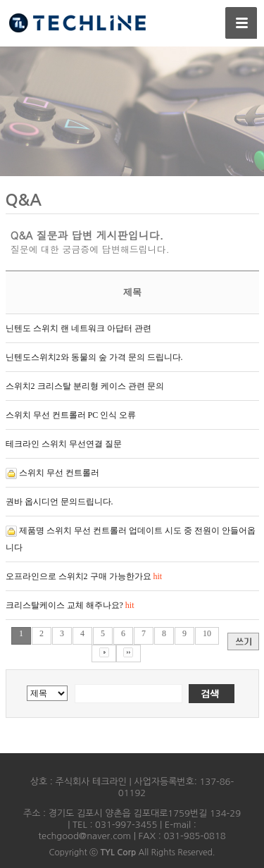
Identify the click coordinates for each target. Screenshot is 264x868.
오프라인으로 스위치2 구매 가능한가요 (84, 576)
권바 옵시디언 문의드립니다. (59, 502)
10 (207, 633)
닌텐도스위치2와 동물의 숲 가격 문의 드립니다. (94, 357)
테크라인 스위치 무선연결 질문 (64, 444)
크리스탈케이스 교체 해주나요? (70, 605)
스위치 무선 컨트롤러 (59, 473)
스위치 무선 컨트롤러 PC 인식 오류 (71, 415)
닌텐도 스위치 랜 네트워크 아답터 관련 (78, 328)
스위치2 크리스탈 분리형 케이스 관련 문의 (85, 386)
